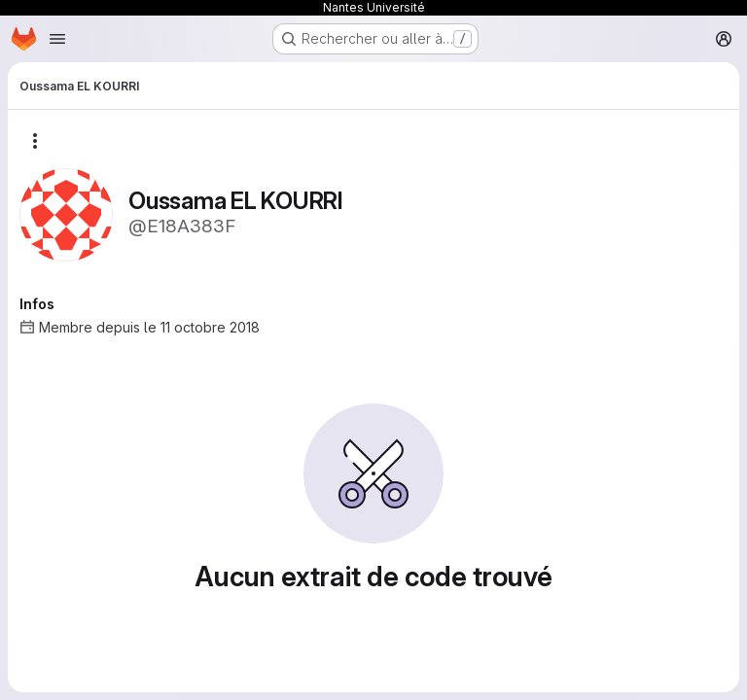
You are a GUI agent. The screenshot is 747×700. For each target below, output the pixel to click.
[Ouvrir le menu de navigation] (57, 39)
